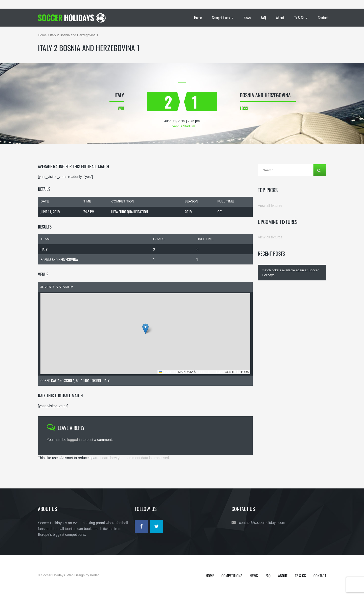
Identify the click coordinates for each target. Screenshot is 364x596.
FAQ (263, 17)
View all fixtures (270, 205)
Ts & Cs (301, 17)
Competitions (223, 17)
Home (198, 17)
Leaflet (167, 372)
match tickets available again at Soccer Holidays (290, 273)
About (280, 17)
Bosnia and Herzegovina (59, 259)
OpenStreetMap (210, 372)
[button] (145, 329)
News (247, 17)
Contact (323, 17)
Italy (44, 249)
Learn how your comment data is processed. (135, 458)
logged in (74, 440)
